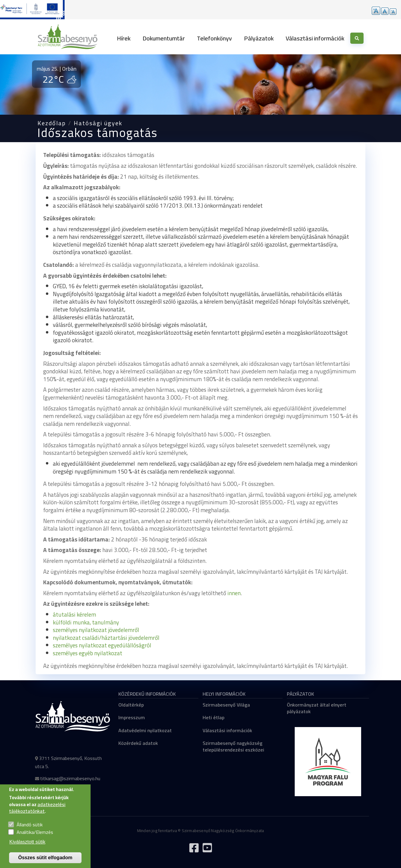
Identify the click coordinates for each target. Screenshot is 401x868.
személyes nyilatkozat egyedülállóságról (102, 645)
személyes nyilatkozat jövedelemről (96, 630)
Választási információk (315, 38)
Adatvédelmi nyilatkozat (145, 730)
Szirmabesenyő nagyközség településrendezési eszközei (233, 746)
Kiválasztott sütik (27, 849)
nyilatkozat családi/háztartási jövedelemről (106, 638)
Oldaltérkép (131, 705)
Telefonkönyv (214, 38)
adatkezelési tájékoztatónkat (37, 815)
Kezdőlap (52, 123)
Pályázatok (259, 38)
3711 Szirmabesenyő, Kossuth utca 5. (68, 762)
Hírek (124, 38)
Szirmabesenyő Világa (226, 705)
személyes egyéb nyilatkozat (88, 653)
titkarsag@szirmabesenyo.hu (70, 778)
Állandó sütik (30, 831)
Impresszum (132, 717)
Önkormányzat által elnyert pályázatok (317, 708)
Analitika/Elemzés (35, 839)
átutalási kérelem (74, 614)
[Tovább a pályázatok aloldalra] (32, 10)
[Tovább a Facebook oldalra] (194, 850)
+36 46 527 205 (57, 790)
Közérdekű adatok (138, 743)
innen (234, 593)
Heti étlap (213, 717)
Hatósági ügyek (98, 123)
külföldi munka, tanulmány (86, 622)
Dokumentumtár (164, 38)
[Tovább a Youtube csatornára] (207, 850)
